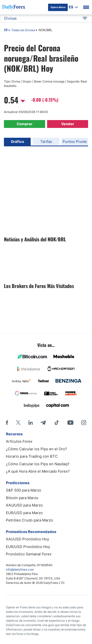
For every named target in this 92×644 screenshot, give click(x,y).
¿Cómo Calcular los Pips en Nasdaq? (38, 464)
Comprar (25, 124)
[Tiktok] (57, 423)
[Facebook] (7, 423)
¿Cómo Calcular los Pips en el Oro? (36, 449)
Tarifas (46, 142)
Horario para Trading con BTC (32, 456)
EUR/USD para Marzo (24, 513)
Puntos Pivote (75, 142)
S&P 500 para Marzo (24, 490)
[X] (18, 423)
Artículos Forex (19, 441)
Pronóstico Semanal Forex (29, 554)
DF (6, 30)
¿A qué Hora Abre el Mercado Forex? (38, 471)
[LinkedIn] (30, 423)
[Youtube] (70, 423)
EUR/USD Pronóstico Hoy (28, 547)
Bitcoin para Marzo (22, 498)
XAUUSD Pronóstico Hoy (27, 539)
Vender (68, 124)
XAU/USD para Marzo (24, 505)
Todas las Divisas (23, 30)
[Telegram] (43, 423)
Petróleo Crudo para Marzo (29, 520)
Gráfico (17, 142)
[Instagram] (84, 423)
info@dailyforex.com (20, 569)
